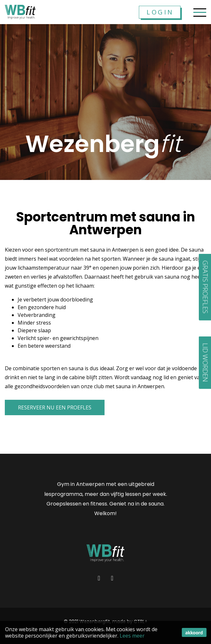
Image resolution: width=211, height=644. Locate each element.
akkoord (194, 632)
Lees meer (132, 636)
